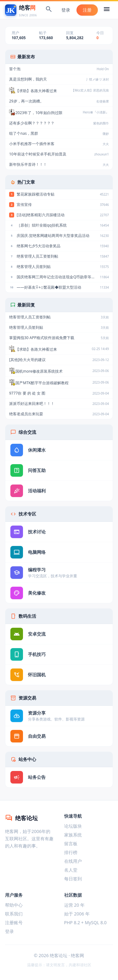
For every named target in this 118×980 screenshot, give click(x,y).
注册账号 (14, 922)
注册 (87, 10)
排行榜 (71, 852)
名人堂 (71, 870)
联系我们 (14, 914)
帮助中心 (14, 905)
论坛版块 (73, 826)
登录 (66, 10)
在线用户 (73, 861)
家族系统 (73, 835)
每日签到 (73, 879)
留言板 (71, 844)
